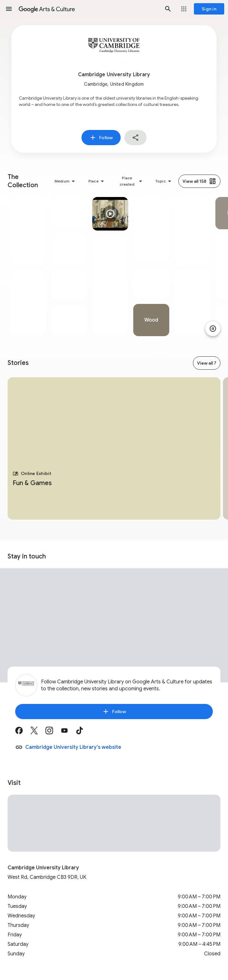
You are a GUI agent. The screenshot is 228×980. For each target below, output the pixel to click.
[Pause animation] (213, 329)
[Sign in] (209, 9)
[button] (9, 9)
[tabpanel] (28, 267)
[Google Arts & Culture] (88, 9)
